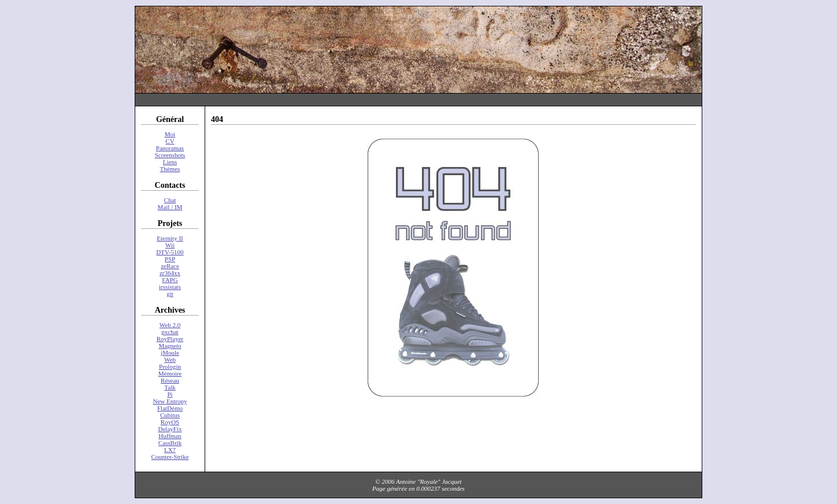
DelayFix (170, 429)
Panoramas (170, 148)
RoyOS (170, 422)
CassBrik (170, 443)
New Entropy (170, 401)
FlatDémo (170, 408)
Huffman (170, 436)
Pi (170, 394)
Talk (170, 387)
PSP (170, 259)
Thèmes (170, 169)
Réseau (170, 380)
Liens (170, 162)
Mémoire (170, 373)
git (170, 294)
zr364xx (170, 273)
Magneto (170, 346)
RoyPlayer (170, 339)
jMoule (170, 353)
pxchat (170, 332)
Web (170, 360)
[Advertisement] (418, 100)
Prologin (170, 366)
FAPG (170, 280)
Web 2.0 (170, 325)
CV (170, 141)
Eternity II (170, 238)
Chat (170, 200)
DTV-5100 (170, 252)
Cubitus (170, 415)
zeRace (170, 266)
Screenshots (170, 155)
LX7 (170, 450)
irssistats (170, 287)
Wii (170, 245)
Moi (170, 134)
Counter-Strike (170, 457)
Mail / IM (170, 207)
